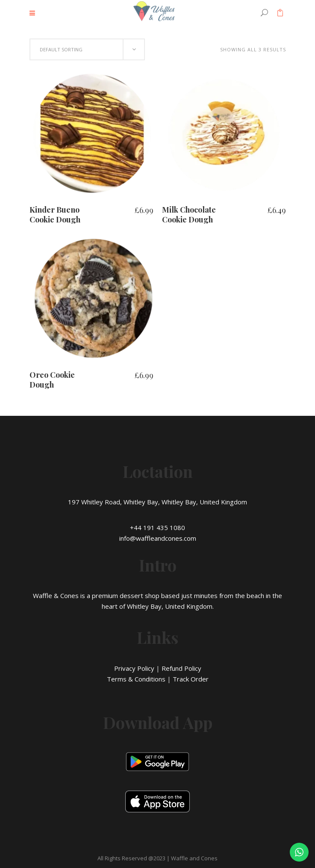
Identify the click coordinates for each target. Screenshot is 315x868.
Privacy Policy (134, 668)
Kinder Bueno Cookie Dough (55, 215)
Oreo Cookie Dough (52, 380)
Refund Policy (181, 668)
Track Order (191, 679)
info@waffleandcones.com (158, 538)
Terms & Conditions (136, 679)
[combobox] (87, 49)
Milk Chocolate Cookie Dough (189, 215)
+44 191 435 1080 (157, 527)
